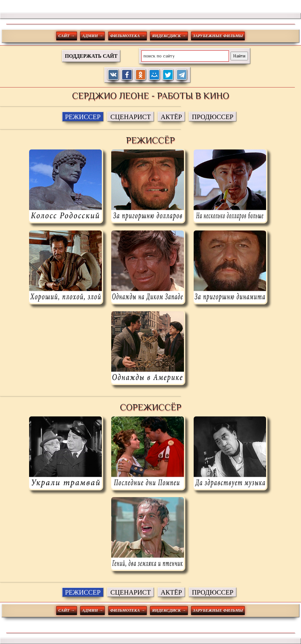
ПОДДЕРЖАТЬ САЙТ (91, 56)
